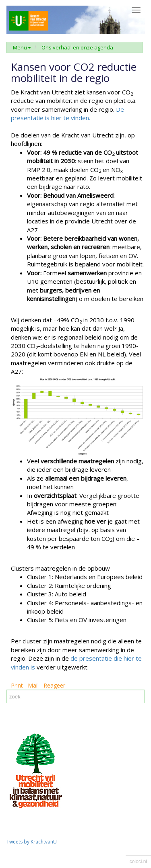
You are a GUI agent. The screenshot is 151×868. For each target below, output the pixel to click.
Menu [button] (22, 47)
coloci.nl (138, 862)
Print (17, 685)
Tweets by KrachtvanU (32, 842)
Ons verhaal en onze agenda (77, 47)
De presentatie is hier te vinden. (67, 114)
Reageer (54, 685)
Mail (33, 685)
